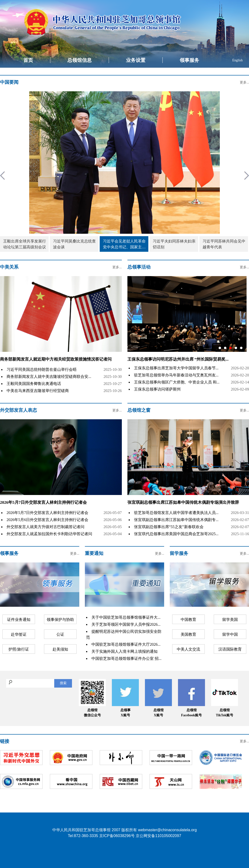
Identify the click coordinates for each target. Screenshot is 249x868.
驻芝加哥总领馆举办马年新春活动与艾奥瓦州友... (176, 375)
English (237, 60)
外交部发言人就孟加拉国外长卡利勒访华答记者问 (49, 534)
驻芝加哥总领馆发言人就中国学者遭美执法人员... (176, 513)
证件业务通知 (19, 620)
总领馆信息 (80, 60)
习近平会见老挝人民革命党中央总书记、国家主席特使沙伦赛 (124, 245)
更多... (245, 82)
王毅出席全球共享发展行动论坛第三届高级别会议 (25, 244)
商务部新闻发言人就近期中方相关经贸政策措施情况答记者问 (56, 359)
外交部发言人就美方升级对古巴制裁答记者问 (45, 527)
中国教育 (188, 620)
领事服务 (189, 60)
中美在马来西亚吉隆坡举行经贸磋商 (38, 391)
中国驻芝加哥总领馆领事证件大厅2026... (126, 644)
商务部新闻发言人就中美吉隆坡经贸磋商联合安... (49, 377)
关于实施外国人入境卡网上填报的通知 (124, 651)
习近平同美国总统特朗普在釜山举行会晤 (42, 369)
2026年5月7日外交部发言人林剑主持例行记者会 (43, 502)
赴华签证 (19, 634)
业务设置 (136, 60)
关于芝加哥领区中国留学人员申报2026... (126, 624)
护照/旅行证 (19, 649)
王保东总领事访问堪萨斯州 (157, 389)
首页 (28, 60)
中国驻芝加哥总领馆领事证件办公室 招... (126, 658)
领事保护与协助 (60, 620)
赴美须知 (60, 649)
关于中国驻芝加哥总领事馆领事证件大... (126, 617)
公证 (60, 634)
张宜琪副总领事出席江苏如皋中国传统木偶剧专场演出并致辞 (183, 502)
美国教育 (188, 634)
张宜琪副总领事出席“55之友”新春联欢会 (169, 527)
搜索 (63, 683)
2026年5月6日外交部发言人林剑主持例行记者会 (47, 520)
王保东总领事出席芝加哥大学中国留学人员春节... (176, 368)
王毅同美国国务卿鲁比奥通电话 (34, 384)
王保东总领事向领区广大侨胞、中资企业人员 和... (177, 382)
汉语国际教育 (230, 649)
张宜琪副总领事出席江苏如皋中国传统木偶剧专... (176, 520)
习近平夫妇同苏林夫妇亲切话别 (174, 244)
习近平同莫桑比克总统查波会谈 (74, 244)
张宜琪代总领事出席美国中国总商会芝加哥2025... (176, 534)
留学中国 (230, 634)
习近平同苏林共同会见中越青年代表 (224, 244)
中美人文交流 (188, 649)
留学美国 (230, 620)
